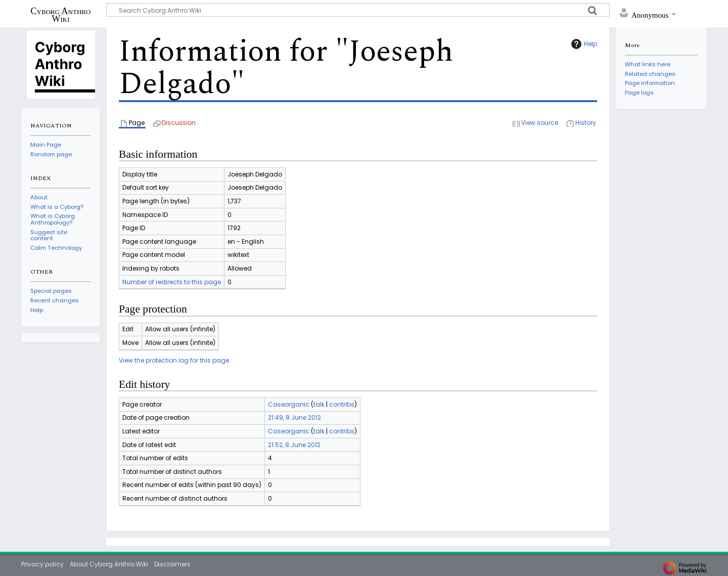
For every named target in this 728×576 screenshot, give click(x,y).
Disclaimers (172, 564)
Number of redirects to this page (172, 282)
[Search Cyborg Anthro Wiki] (358, 10)
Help (583, 44)
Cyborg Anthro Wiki (61, 15)
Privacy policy (42, 564)
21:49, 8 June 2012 (294, 417)
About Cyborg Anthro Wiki (109, 564)
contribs (342, 404)
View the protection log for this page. (175, 360)
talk (319, 404)
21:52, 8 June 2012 (294, 445)
